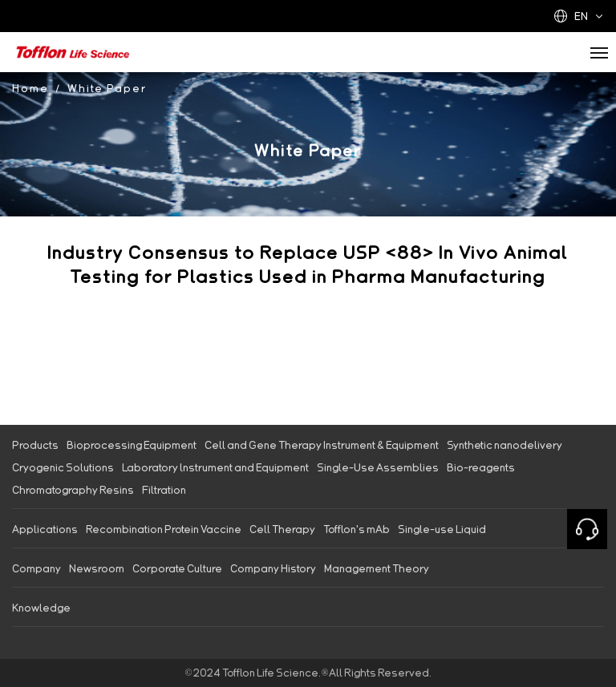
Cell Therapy (282, 529)
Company (36, 568)
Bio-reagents (481, 467)
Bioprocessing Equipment (132, 445)
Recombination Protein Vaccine (164, 529)
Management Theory (377, 568)
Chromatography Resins (73, 490)
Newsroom (97, 568)
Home (30, 88)
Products (35, 445)
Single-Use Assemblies (378, 467)
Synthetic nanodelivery (505, 445)
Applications (45, 529)
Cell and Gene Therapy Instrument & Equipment (322, 445)
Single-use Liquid (442, 529)
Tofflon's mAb (357, 529)
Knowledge (41, 608)
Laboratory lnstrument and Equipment (215, 467)
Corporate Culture (177, 568)
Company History (273, 568)
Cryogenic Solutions (63, 467)
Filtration (164, 490)
